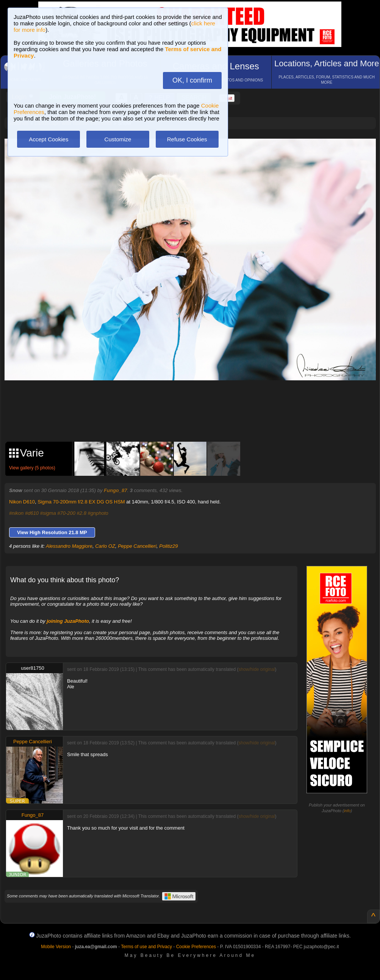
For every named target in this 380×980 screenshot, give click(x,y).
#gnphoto (98, 513)
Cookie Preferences (196, 947)
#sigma (48, 513)
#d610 (32, 513)
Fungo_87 (115, 490)
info (347, 811)
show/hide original (256, 669)
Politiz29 (168, 546)
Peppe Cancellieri (137, 546)
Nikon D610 (22, 502)
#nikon (16, 513)
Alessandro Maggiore (69, 546)
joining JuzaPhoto (68, 621)
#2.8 (82, 513)
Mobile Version (56, 947)
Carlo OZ (105, 546)
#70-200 (66, 513)
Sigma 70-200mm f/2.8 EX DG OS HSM (81, 502)
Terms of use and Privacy (146, 947)
